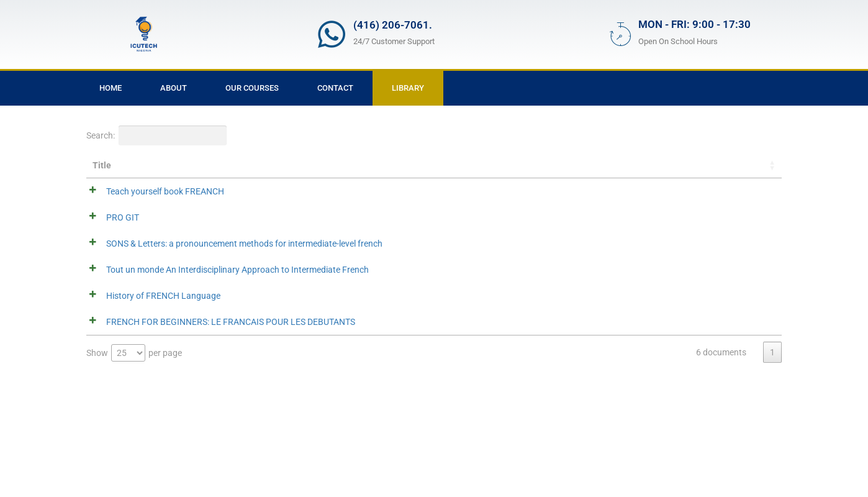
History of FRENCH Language (150, 363)
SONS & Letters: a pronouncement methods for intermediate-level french (148, 262)
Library (408, 88)
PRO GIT (109, 219)
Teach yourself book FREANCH (151, 191)
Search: (156, 135)
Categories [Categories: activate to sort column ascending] (656, 165)
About (174, 88)
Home (111, 88)
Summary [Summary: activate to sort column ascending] (249, 165)
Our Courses (252, 88)
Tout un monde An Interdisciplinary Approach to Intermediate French (148, 321)
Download (738, 192)
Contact (335, 88)
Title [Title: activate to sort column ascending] (102, 165)
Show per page (134, 454)
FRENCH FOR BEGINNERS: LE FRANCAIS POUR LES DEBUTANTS (150, 406)
